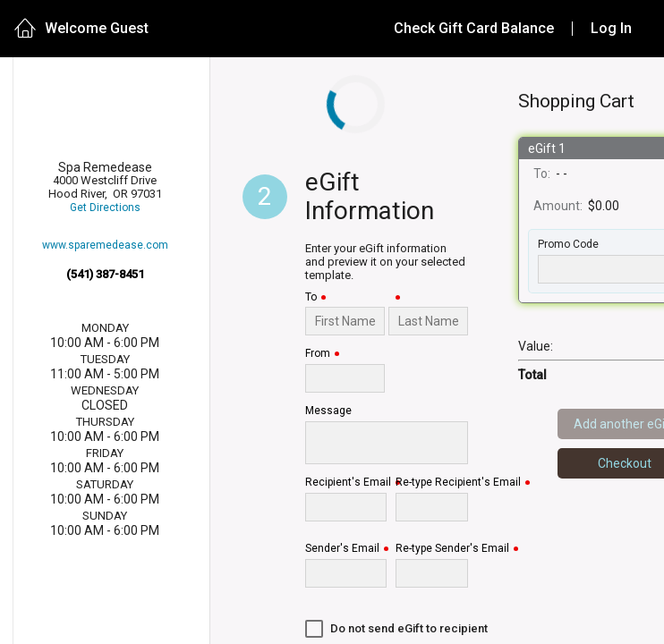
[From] (345, 378)
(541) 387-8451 (105, 292)
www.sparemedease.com (105, 263)
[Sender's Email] (346, 573)
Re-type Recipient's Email (458, 483)
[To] (345, 321)
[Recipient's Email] (346, 507)
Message (328, 411)
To (311, 297)
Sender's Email (342, 549)
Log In (611, 28)
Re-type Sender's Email (452, 549)
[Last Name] (428, 321)
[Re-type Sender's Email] (432, 573)
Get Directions (105, 227)
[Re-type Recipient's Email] (432, 507)
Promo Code (568, 245)
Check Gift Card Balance (474, 28)
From (318, 354)
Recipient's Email (348, 483)
